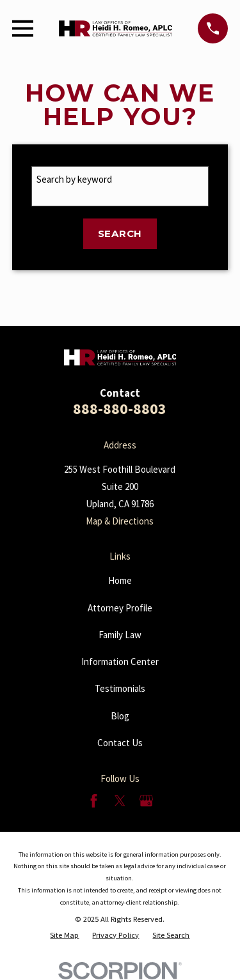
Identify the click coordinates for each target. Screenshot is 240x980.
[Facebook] (94, 801)
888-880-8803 (120, 409)
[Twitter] (120, 801)
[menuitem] (64, 935)
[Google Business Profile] (146, 801)
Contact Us (120, 743)
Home (120, 580)
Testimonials (120, 688)
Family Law (120, 635)
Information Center (120, 662)
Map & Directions (120, 521)
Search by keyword (74, 179)
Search (120, 234)
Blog (120, 716)
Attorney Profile (120, 608)
